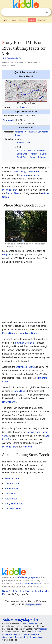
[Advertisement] (26, 31)
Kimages (23, 20)
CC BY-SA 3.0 (31, 623)
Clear (42, 12)
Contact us (7, 637)
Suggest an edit (33, 604)
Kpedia (32, 20)
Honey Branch (23, 143)
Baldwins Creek (24, 151)
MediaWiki (36, 632)
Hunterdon (24, 175)
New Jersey (20, 171)
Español (43, 20)
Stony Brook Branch (26, 367)
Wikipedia (43, 629)
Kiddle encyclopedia (28, 577)
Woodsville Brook (38, 157)
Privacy (34, 634)
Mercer (37, 175)
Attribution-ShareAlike (31, 584)
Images (13, 20)
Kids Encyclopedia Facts (13, 58)
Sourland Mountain (24, 343)
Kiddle (5, 634)
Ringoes (6, 255)
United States (21, 107)
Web (6, 20)
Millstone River (22, 132)
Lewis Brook (22, 154)
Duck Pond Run (39, 151)
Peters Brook (35, 154)
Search (47, 12)
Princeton (27, 447)
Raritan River (35, 132)
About (24, 634)
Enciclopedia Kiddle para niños (28, 637)
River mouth (8, 120)
